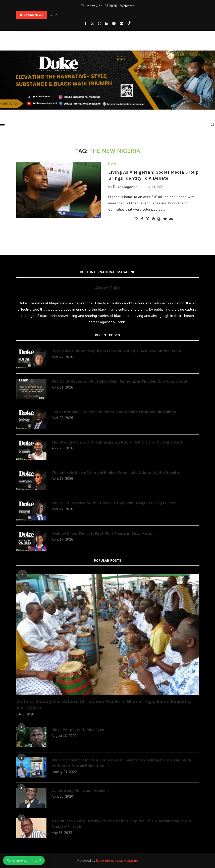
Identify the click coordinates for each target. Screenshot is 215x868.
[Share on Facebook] (142, 219)
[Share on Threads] (159, 219)
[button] (51, 15)
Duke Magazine (125, 187)
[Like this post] (136, 219)
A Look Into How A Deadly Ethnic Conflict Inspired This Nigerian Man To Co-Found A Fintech (122, 824)
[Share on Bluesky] (165, 219)
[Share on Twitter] (147, 219)
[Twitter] (92, 24)
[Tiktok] (129, 24)
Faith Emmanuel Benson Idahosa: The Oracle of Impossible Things (114, 412)
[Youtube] (114, 24)
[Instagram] (100, 24)
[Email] (121, 24)
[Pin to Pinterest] (153, 219)
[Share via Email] (171, 219)
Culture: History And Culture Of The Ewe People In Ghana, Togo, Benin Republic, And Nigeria (104, 705)
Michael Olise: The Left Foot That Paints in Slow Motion (103, 533)
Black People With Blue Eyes (78, 730)
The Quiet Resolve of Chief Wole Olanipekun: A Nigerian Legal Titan (114, 503)
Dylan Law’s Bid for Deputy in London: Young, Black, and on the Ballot (117, 351)
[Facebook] (86, 24)
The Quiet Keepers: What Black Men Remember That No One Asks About (120, 381)
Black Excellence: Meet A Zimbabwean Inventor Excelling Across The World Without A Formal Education (122, 763)
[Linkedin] (107, 24)
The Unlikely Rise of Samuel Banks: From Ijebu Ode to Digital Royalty (116, 473)
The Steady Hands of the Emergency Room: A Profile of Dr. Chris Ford (117, 442)
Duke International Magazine (117, 861)
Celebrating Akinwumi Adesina (80, 790)
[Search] (212, 125)
